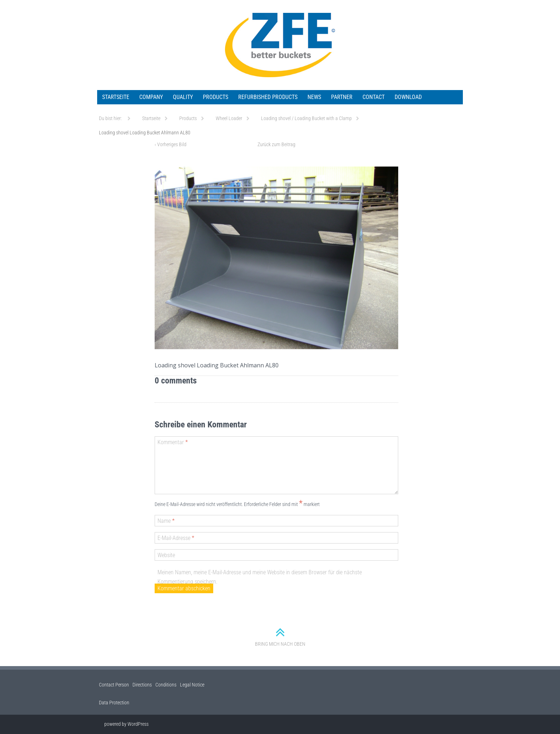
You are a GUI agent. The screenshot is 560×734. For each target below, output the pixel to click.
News (314, 97)
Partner (342, 97)
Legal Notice (192, 685)
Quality (183, 97)
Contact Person (114, 685)
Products (216, 97)
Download (408, 97)
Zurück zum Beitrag (276, 144)
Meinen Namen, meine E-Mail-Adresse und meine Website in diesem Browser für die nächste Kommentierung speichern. (260, 577)
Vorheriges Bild (171, 144)
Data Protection (114, 703)
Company (151, 97)
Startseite (116, 97)
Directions (142, 685)
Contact (374, 97)
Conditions (166, 685)
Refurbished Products (268, 97)
